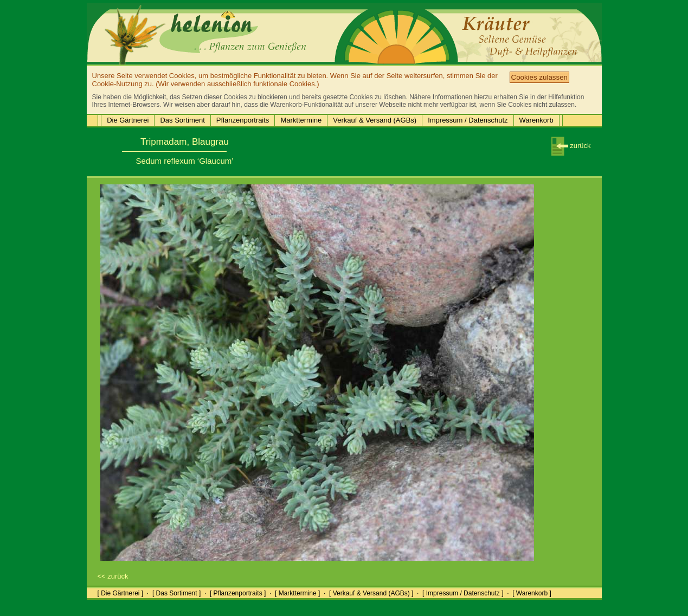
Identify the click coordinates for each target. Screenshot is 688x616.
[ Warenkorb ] (532, 593)
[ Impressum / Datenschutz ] (463, 593)
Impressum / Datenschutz (468, 120)
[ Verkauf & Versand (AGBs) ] (371, 593)
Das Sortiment (182, 120)
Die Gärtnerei (128, 120)
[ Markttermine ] (297, 593)
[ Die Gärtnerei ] (121, 593)
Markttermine (301, 120)
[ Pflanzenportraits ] (238, 593)
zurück (571, 146)
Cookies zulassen (539, 77)
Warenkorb (536, 120)
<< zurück (113, 576)
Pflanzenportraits (243, 120)
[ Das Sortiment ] (176, 593)
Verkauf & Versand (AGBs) (375, 120)
